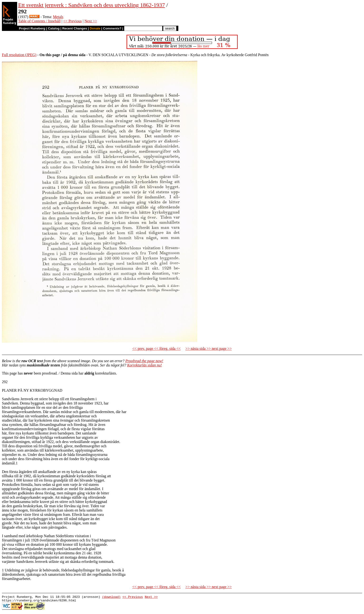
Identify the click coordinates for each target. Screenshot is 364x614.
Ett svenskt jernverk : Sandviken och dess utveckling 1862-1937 (91, 5)
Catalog (54, 28)
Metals (58, 17)
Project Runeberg (32, 28)
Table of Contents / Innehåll (39, 21)
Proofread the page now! (144, 361)
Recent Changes (75, 28)
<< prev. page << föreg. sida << (157, 348)
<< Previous (73, 21)
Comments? (112, 28)
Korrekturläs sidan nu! (145, 365)
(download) (111, 597)
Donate (95, 28)
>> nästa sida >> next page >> (209, 348)
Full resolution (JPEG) (19, 55)
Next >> (91, 21)
